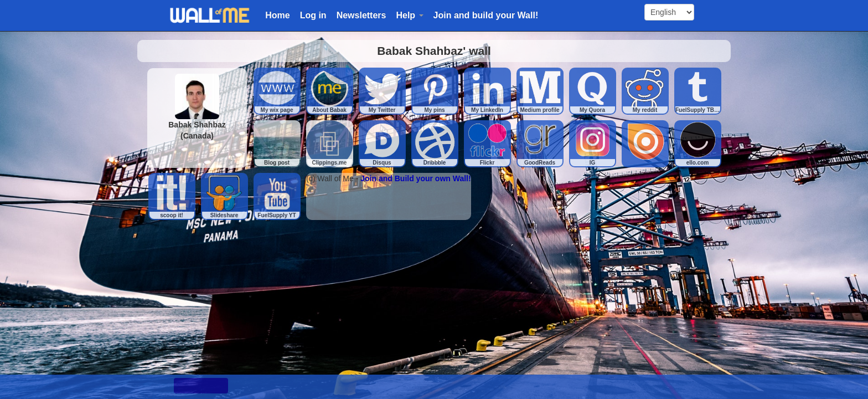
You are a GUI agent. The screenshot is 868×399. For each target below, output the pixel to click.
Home (277, 15)
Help (409, 15)
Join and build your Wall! (486, 15)
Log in (313, 15)
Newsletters (361, 15)
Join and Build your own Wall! (415, 178)
